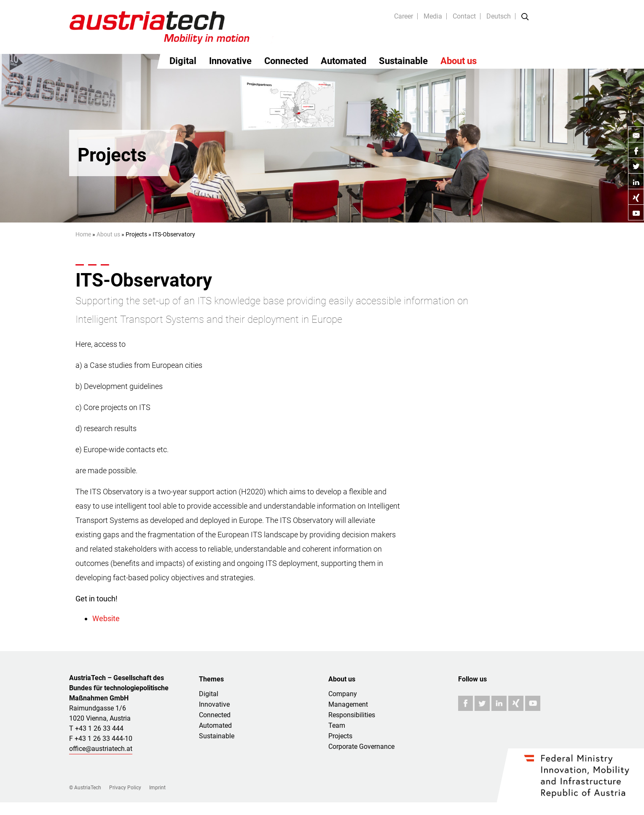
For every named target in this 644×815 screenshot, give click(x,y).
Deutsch (499, 16)
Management (348, 704)
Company (343, 694)
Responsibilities (352, 715)
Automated (343, 61)
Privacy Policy (125, 788)
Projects (340, 736)
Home (83, 234)
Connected (286, 61)
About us (459, 61)
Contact (464, 16)
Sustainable (403, 61)
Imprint (157, 788)
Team (337, 725)
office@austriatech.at (101, 749)
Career (404, 16)
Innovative (230, 61)
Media (433, 16)
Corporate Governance (361, 747)
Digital (183, 61)
